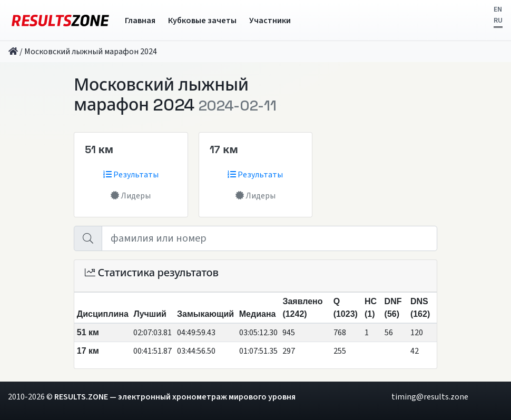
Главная (140, 21)
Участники (270, 21)
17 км (224, 149)
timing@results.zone (430, 397)
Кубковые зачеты (202, 21)
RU (498, 21)
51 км (99, 149)
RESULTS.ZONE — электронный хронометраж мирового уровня (175, 397)
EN (498, 9)
